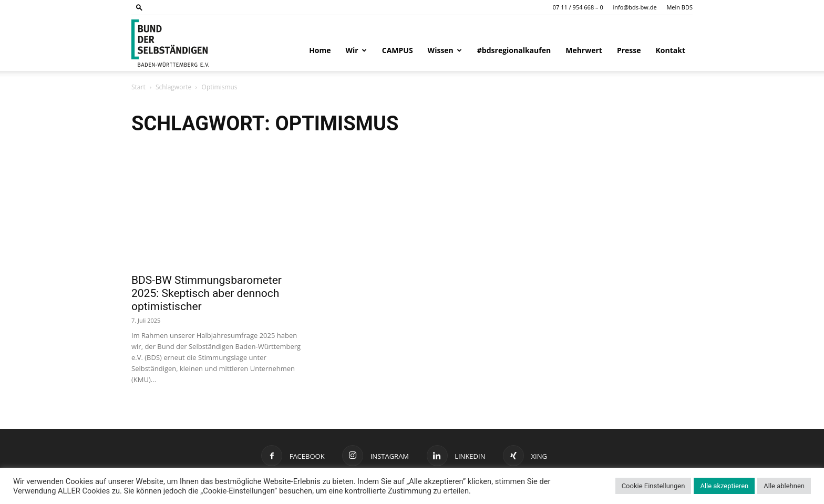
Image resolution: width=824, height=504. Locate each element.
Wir (356, 50)
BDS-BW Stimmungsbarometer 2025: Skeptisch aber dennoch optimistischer (207, 293)
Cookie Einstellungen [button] (653, 486)
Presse (629, 50)
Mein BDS (679, 7)
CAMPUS (398, 50)
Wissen (445, 50)
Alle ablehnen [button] (784, 486)
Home (320, 50)
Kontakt (671, 50)
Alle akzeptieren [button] (724, 486)
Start (138, 87)
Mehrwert (584, 50)
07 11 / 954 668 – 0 (578, 7)
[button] (139, 7)
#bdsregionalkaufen (514, 50)
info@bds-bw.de (635, 7)
